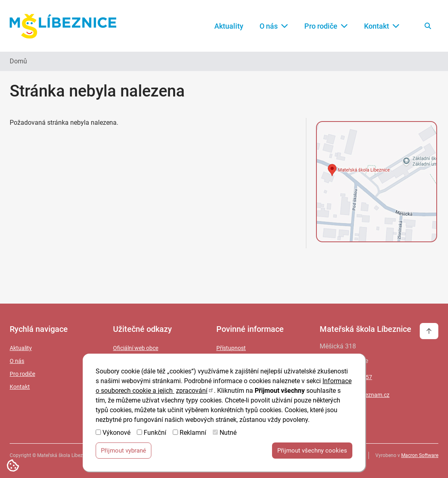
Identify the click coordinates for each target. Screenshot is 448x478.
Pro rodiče (326, 26)
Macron (420, 455)
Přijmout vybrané (124, 453)
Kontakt (382, 26)
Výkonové (116, 435)
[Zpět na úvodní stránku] (63, 26)
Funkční (155, 435)
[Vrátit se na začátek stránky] (429, 331)
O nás (274, 26)
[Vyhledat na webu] (428, 26)
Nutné (228, 435)
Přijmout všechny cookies (312, 453)
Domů (18, 61)
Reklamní (193, 435)
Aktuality (229, 26)
